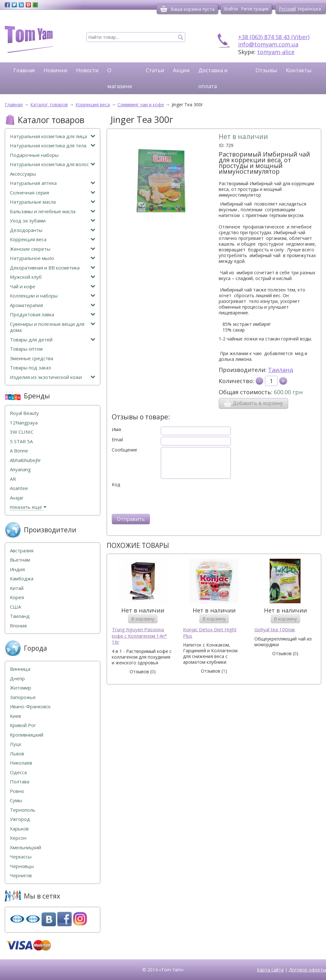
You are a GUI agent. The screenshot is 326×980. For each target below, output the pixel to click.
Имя (116, 430)
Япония (18, 626)
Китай (17, 588)
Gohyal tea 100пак (275, 630)
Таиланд (281, 370)
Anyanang (20, 469)
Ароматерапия (53, 305)
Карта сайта (270, 970)
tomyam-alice (276, 52)
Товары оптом (26, 349)
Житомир (21, 688)
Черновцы (22, 866)
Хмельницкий (25, 847)
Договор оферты (307, 970)
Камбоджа (22, 579)
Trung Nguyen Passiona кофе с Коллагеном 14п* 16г (139, 636)
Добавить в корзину (253, 403)
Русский (287, 9)
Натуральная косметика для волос (53, 164)
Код (116, 485)
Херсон (18, 838)
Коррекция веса (53, 239)
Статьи (155, 70)
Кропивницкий (27, 735)
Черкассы (21, 857)
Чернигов (21, 875)
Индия (17, 569)
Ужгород (20, 819)
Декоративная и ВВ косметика (53, 268)
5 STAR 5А (21, 441)
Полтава (20, 782)
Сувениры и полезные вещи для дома (53, 327)
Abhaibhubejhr (25, 460)
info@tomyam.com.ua (268, 44)
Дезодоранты (53, 230)
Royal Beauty (24, 413)
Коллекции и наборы (53, 296)
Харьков (19, 829)
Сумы (16, 800)
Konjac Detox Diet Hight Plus (210, 633)
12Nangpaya (24, 423)
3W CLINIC (22, 432)
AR (13, 479)
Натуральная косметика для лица (53, 136)
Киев (15, 716)
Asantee (19, 488)
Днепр (17, 679)
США (15, 607)
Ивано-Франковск (30, 707)
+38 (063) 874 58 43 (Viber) (274, 37)
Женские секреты (53, 249)
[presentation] (160, 500)
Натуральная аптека (53, 183)
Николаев (21, 763)
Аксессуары (23, 174)
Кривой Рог (23, 725)
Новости (87, 70)
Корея (17, 597)
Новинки (56, 70)
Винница (20, 669)
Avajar (17, 498)
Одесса (18, 772)
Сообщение (124, 450)
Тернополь (23, 810)
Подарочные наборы (34, 155)
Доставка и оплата (213, 78)
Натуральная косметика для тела (53, 146)
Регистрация (255, 9)
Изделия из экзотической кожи (53, 377)
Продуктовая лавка (53, 315)
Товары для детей (53, 340)
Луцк (16, 744)
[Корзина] (164, 9)
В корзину (143, 619)
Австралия (22, 551)
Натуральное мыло (53, 258)
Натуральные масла (53, 202)
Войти (231, 9)
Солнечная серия (53, 193)
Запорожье (23, 697)
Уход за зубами (53, 221)
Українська (309, 9)
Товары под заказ (30, 368)
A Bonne (19, 451)
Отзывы (266, 70)
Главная (24, 70)
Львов (17, 754)
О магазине (120, 78)
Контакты (299, 70)
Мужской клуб (53, 277)
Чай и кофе (53, 287)
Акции (181, 70)
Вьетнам (20, 560)
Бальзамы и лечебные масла (53, 211)
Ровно (17, 791)
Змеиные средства (32, 358)
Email (117, 440)
